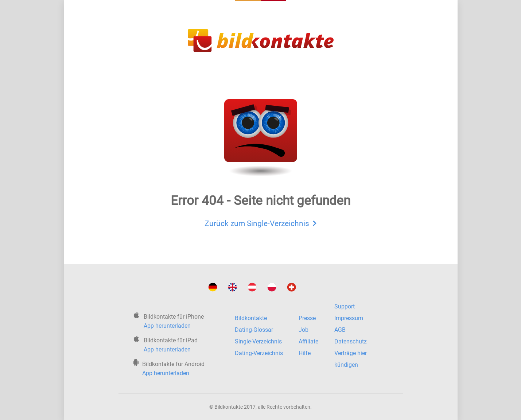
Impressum (349, 318)
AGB (340, 330)
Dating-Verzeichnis (259, 353)
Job (304, 330)
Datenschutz (351, 341)
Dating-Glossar (254, 330)
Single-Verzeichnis (258, 341)
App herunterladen (167, 326)
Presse (307, 318)
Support (345, 306)
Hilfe (305, 353)
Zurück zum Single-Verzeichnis (260, 222)
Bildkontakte (251, 318)
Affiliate (308, 341)
